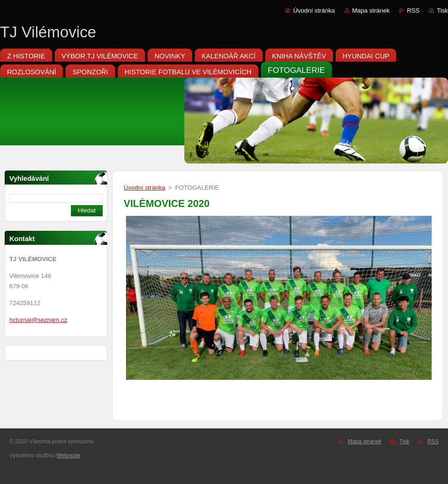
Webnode (68, 456)
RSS (413, 11)
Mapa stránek (371, 11)
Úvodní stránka (314, 11)
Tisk (442, 11)
